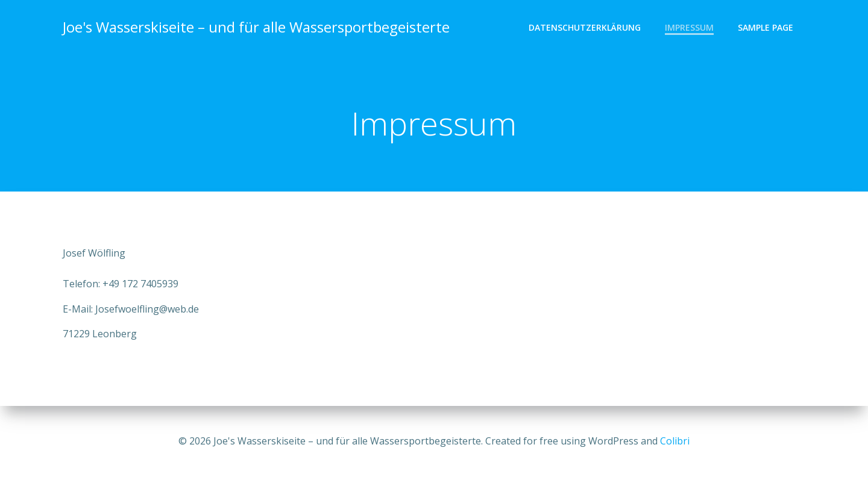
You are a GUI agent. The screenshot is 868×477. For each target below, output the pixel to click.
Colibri (675, 441)
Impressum (689, 27)
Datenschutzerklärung (585, 27)
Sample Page (766, 27)
